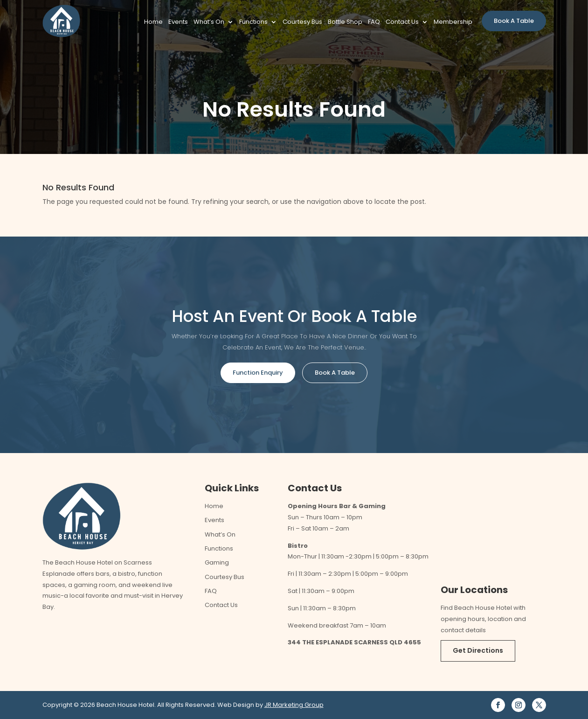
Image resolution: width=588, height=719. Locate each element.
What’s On (209, 22)
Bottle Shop (345, 22)
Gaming (217, 562)
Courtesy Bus (302, 22)
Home (153, 22)
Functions (253, 22)
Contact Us (402, 22)
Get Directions (478, 650)
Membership (453, 22)
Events (178, 22)
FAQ (374, 22)
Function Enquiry (258, 373)
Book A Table (514, 21)
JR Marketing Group (294, 705)
